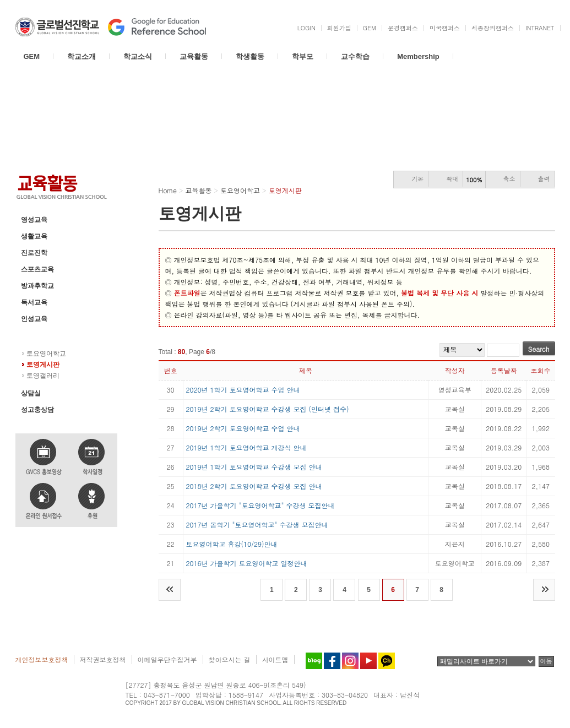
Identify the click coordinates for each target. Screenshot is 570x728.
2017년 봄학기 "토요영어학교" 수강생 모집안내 (257, 525)
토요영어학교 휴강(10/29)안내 (232, 544)
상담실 (31, 393)
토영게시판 (43, 365)
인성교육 (34, 319)
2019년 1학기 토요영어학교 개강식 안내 (246, 447)
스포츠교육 (37, 269)
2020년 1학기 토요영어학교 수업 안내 (243, 390)
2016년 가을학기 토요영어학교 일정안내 (247, 563)
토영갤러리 (43, 376)
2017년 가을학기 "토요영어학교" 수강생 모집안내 (260, 505)
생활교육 (34, 236)
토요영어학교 (41, 335)
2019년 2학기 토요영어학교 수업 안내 (243, 428)
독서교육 (34, 302)
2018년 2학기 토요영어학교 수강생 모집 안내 (254, 486)
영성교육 (34, 220)
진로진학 (34, 253)
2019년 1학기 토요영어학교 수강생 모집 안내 (254, 467)
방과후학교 (37, 286)
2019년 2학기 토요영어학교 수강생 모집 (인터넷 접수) (268, 409)
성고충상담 (37, 410)
